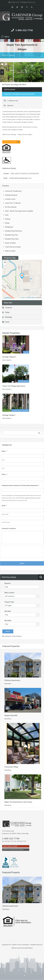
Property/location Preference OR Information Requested (20, 485)
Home (4, 55)
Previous (2, 72)
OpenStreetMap (31, 298)
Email (6, 322)
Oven (7, 215)
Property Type (9, 602)
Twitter (6, 312)
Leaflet (22, 298)
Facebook (7, 308)
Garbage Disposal (11, 195)
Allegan (12, 55)
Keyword (7, 583)
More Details (7, 360)
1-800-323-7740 (24, 30)
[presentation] (18, 552)
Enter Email (5, 514)
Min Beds (8, 611)
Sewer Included (10, 243)
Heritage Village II (9, 415)
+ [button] (5, 263)
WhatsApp (7, 317)
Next (42, 72)
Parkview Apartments (12, 680)
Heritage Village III (9, 357)
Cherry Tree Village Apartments (14, 386)
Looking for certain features (12, 636)
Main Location (9, 593)
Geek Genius (29, 948)
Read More (8, 684)
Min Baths (8, 621)
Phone (4, 474)
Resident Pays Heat (12, 239)
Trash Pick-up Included (13, 247)
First (3, 460)
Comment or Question (9, 528)
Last (3, 468)
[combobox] (22, 596)
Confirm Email (6, 522)
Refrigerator (9, 227)
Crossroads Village (11, 767)
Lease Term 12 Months (13, 203)
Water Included (10, 251)
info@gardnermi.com (28, 2)
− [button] (5, 266)
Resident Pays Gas (11, 235)
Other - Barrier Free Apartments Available (19, 211)
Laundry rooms (10, 199)
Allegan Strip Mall (11, 715)
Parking (8, 219)
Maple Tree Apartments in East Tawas (18, 802)
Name (4, 451)
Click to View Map (23, 834)
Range (7, 223)
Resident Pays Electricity (13, 231)
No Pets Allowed (11, 207)
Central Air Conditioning (13, 191)
